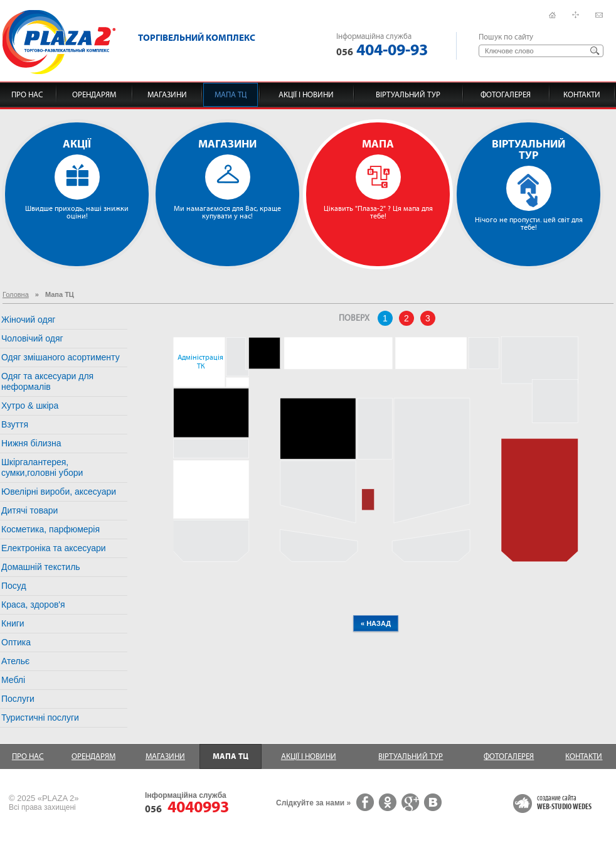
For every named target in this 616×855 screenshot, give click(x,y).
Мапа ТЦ (231, 95)
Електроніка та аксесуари (54, 548)
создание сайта (564, 803)
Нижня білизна (31, 443)
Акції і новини (306, 95)
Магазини (167, 95)
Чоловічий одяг (32, 338)
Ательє (15, 661)
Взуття (15, 424)
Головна (16, 294)
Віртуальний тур (408, 95)
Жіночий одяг (28, 320)
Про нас (27, 95)
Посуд (14, 586)
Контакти (582, 95)
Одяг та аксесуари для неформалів (47, 381)
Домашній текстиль (41, 567)
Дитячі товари (29, 510)
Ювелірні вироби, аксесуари (59, 492)
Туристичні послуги (40, 718)
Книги (13, 623)
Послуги (18, 699)
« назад (376, 623)
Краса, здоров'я (33, 605)
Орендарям (94, 95)
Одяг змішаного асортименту (61, 357)
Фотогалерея (506, 95)
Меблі (13, 680)
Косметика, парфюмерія (50, 529)
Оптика (16, 642)
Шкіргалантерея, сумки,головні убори (42, 467)
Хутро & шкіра (30, 406)
